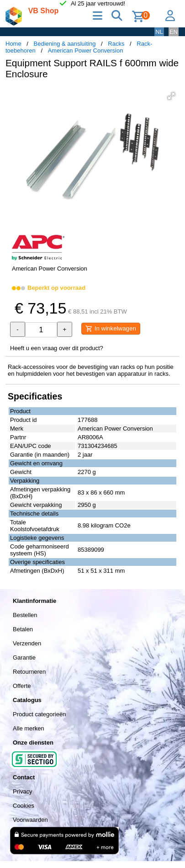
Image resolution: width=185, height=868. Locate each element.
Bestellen (25, 615)
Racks (116, 44)
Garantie (24, 658)
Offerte (22, 686)
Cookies (24, 806)
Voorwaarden (30, 820)
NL (159, 32)
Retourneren (29, 672)
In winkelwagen (111, 329)
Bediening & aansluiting (65, 44)
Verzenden (27, 643)
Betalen (23, 629)
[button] (171, 96)
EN (174, 32)
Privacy (23, 791)
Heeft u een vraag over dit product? (57, 348)
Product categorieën (39, 714)
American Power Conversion (86, 51)
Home (13, 44)
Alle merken (29, 728)
